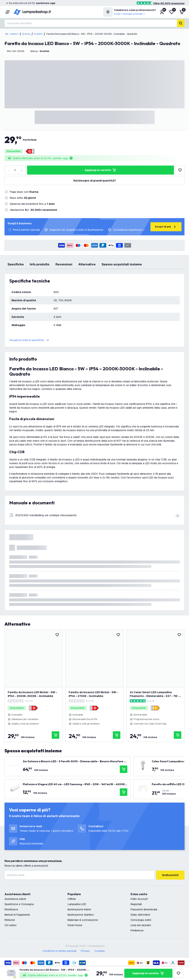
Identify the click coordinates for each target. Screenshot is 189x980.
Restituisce (11, 909)
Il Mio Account (139, 899)
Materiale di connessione (83, 920)
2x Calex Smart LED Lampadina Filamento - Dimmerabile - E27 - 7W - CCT (154, 694)
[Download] (94, 515)
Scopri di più (166, 227)
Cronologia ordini (141, 920)
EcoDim (38, 34)
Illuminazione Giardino (81, 915)
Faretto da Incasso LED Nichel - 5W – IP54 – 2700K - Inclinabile (93, 694)
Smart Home (75, 925)
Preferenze (137, 930)
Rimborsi (10, 920)
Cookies (100, 951)
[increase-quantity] (21, 170)
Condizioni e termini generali (59, 951)
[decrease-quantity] (9, 170)
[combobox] (91, 23)
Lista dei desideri (141, 925)
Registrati (136, 904)
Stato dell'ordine (140, 915)
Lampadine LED (77, 904)
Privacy (85, 951)
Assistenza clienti (15, 899)
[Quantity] (15, 170)
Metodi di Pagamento (17, 915)
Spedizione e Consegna (19, 904)
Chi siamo (11, 925)
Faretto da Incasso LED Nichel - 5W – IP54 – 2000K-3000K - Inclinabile (33, 694)
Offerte (72, 899)
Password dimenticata (144, 909)
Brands (26, 34)
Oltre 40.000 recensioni (169, 3)
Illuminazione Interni (79, 909)
